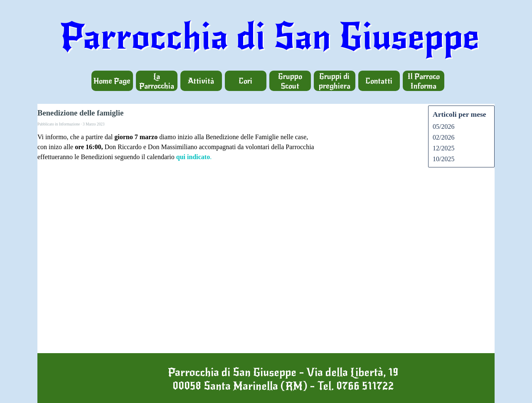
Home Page (112, 81)
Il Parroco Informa (424, 81)
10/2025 (443, 159)
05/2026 (443, 127)
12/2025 (443, 148)
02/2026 (443, 137)
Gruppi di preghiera (335, 81)
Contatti (379, 81)
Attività (201, 81)
